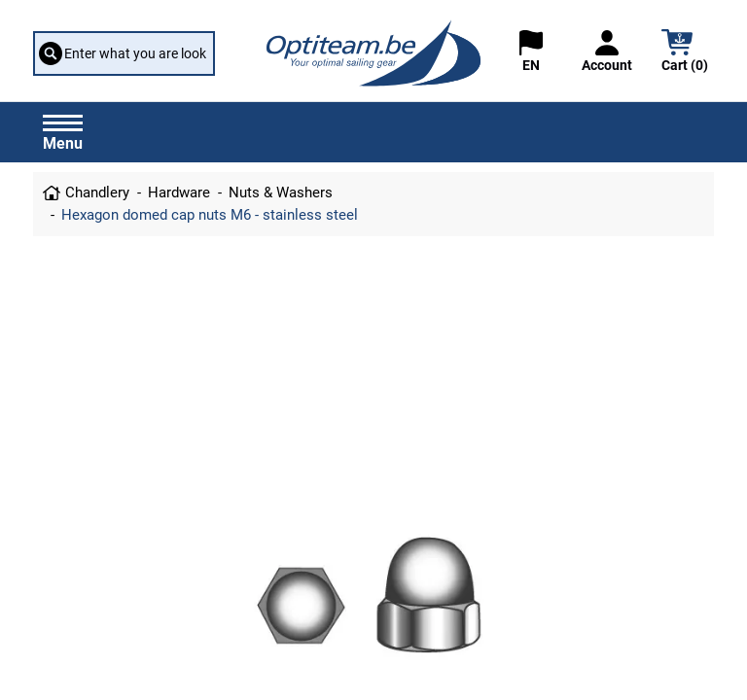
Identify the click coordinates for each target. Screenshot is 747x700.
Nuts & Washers (281, 192)
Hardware (179, 192)
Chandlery (97, 192)
